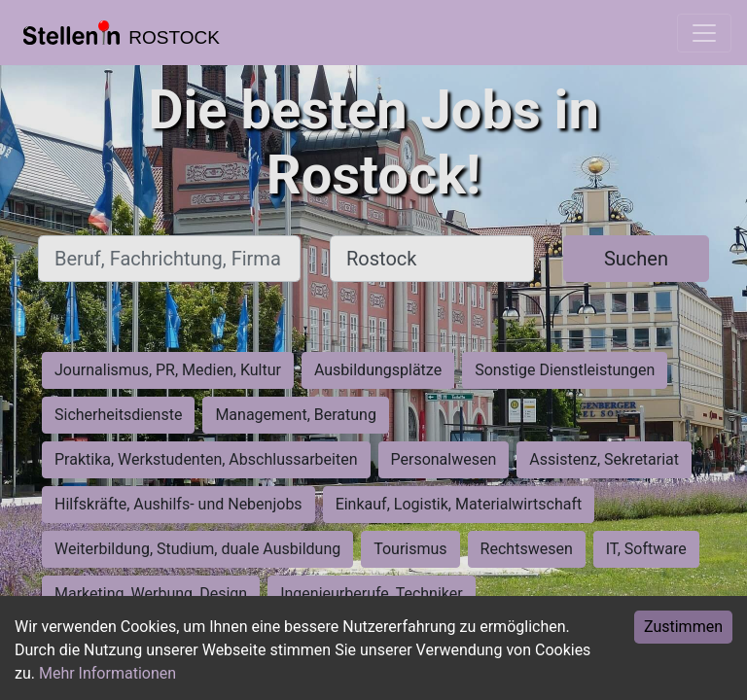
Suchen (636, 259)
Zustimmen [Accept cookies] (683, 627)
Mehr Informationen (107, 673)
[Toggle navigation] (704, 33)
